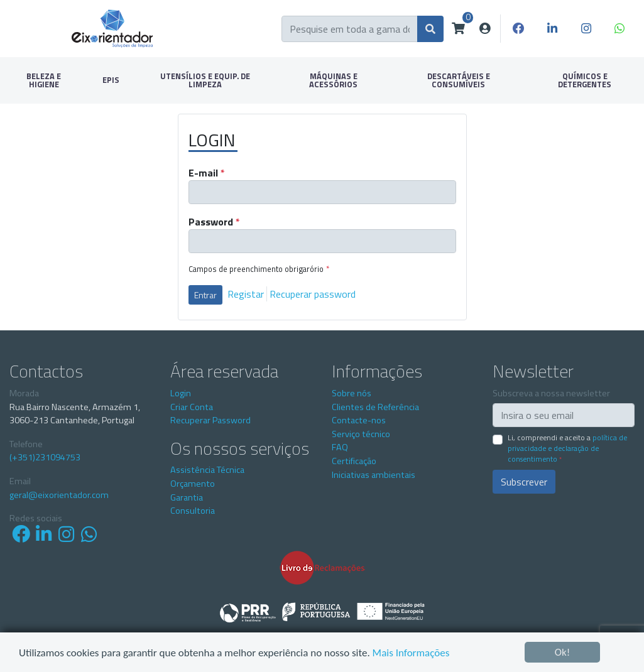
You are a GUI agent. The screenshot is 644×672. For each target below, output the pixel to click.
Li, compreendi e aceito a (567, 448)
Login (181, 393)
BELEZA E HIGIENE (44, 80)
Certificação (354, 461)
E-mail (207, 173)
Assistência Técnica (207, 470)
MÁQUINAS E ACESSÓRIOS (333, 80)
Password (214, 222)
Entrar (205, 295)
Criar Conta (192, 407)
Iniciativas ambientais (374, 475)
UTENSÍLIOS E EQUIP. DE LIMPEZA (205, 80)
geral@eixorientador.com (59, 495)
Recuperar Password (210, 420)
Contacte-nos (359, 420)
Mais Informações (411, 653)
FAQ (340, 447)
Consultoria (193, 511)
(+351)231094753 (45, 458)
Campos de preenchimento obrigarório (259, 269)
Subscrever (524, 482)
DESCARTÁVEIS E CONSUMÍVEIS (459, 80)
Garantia (187, 497)
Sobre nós (352, 393)
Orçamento (193, 484)
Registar (246, 294)
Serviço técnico (361, 434)
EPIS (111, 80)
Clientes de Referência (375, 407)
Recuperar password (313, 294)
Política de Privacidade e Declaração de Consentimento (567, 448)
